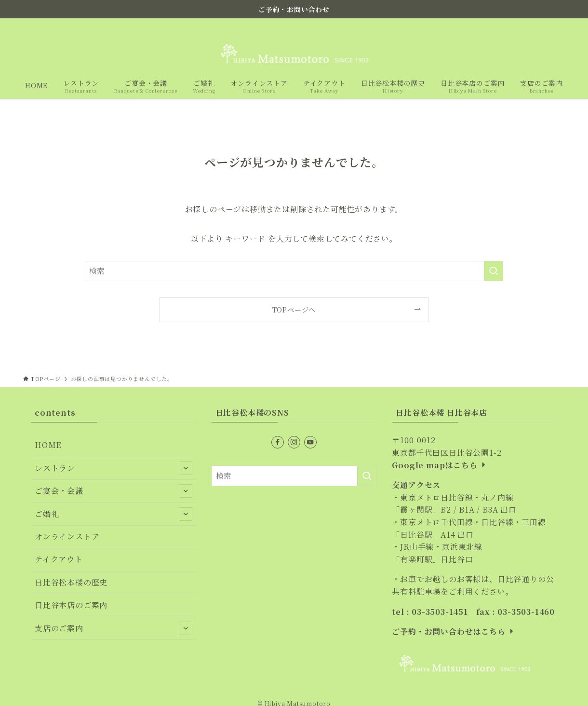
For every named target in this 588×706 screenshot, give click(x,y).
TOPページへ (294, 309)
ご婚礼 (114, 514)
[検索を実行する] (494, 271)
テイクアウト (59, 559)
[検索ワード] (294, 271)
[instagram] (534, 26)
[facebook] (521, 26)
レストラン (114, 468)
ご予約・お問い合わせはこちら (454, 631)
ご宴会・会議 (114, 491)
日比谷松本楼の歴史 (71, 582)
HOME (48, 445)
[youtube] (546, 26)
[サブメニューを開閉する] (186, 468)
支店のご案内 (114, 628)
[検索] (559, 26)
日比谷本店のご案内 (71, 605)
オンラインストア (67, 536)
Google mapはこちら (440, 465)
